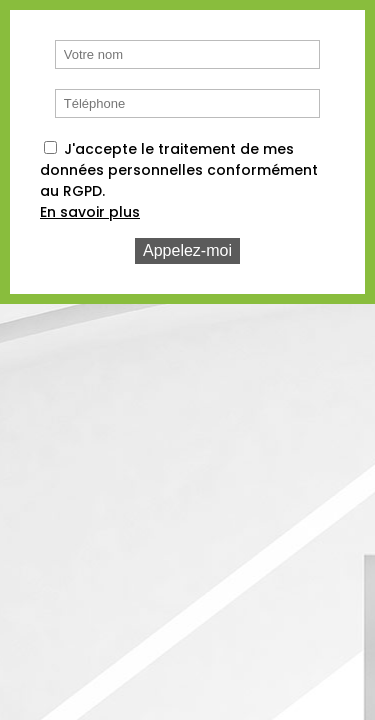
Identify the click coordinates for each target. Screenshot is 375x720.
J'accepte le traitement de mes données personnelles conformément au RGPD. (179, 170)
